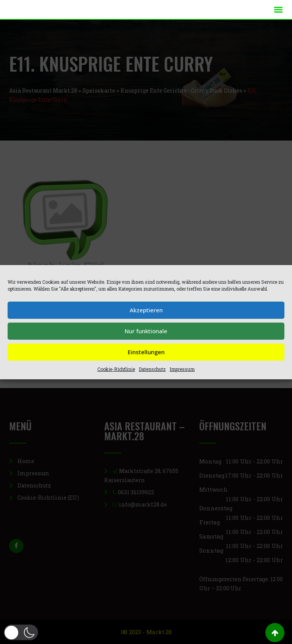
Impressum (182, 369)
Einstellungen (146, 352)
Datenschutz (152, 369)
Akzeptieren (146, 310)
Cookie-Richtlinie (116, 369)
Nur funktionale (146, 331)
